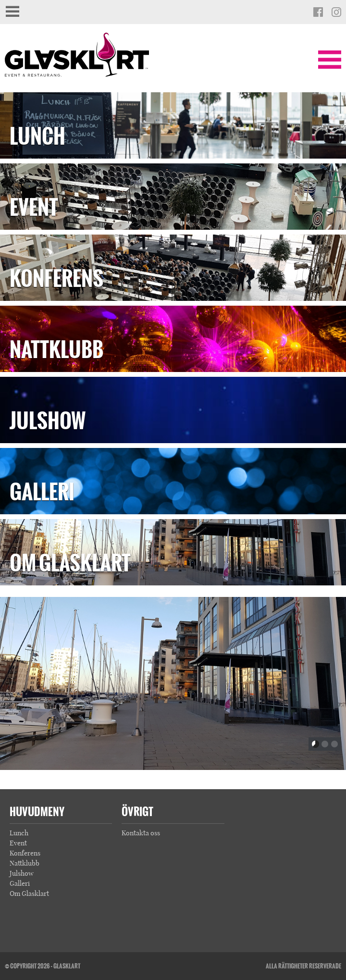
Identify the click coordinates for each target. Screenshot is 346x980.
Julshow (48, 421)
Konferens (56, 279)
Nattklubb (56, 350)
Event (34, 207)
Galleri (42, 492)
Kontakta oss (141, 833)
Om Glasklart (70, 563)
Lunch (37, 136)
